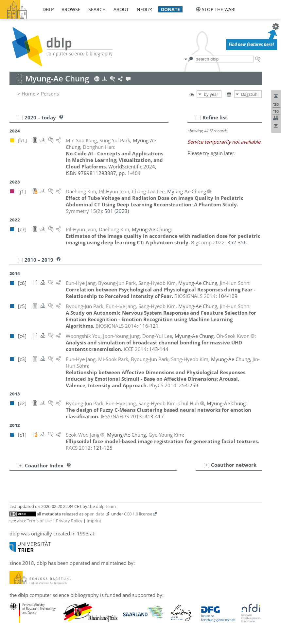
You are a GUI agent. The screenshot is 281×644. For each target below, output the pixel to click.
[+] (207, 465)
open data (94, 514)
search (97, 9)
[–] (198, 117)
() (84, 211)
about (121, 9)
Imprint (94, 521)
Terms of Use (39, 521)
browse (71, 9)
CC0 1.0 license (138, 514)
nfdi (142, 9)
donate (170, 9)
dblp (48, 9)
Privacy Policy (69, 521)
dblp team (106, 506)
